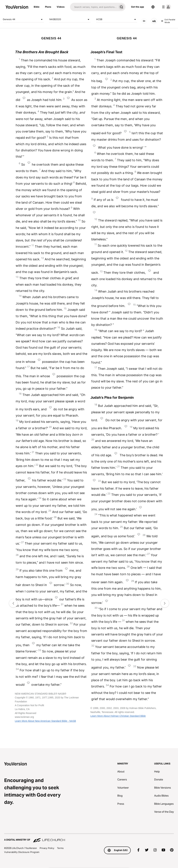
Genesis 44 (23, 19)
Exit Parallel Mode (168, 21)
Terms (60, 848)
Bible (37, 7)
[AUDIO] (144, 21)
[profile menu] (166, 7)
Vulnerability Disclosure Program (22, 852)
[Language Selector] (153, 7)
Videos (61, 7)
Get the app (137, 7)
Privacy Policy (47, 848)
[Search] (94, 7)
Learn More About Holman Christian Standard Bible (118, 716)
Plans (48, 7)
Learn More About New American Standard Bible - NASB (45, 721)
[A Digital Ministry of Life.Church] (89, 838)
